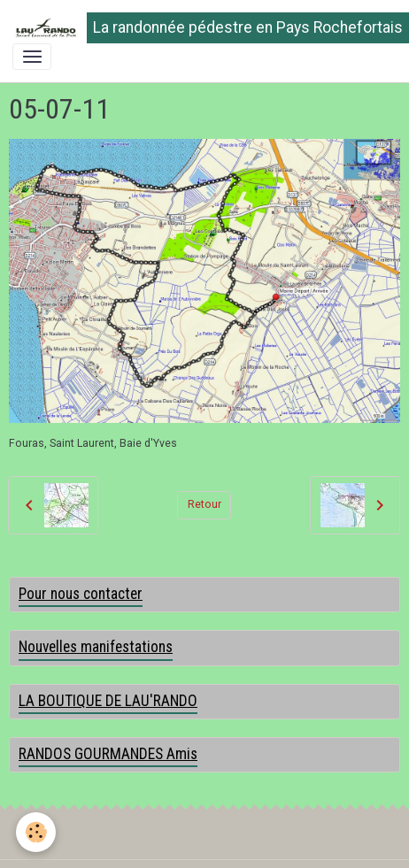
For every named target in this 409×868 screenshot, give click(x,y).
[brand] (198, 28)
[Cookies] (36, 832)
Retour (204, 504)
